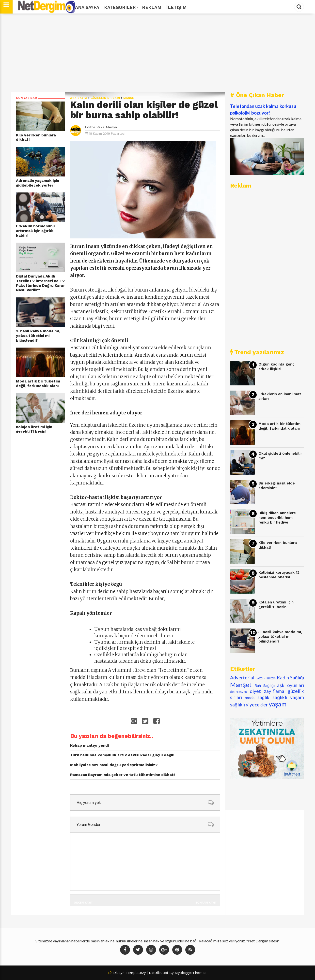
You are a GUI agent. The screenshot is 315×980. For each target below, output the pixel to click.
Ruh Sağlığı (265, 685)
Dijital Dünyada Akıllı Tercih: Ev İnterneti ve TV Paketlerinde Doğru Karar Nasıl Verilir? (40, 283)
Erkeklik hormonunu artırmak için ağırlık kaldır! (35, 231)
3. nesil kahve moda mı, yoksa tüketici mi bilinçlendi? (38, 336)
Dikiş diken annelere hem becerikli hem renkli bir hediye (277, 518)
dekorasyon (238, 692)
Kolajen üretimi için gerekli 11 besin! (34, 429)
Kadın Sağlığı (291, 678)
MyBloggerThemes (191, 973)
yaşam (278, 704)
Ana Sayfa (87, 7)
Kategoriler (121, 7)
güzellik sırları (105, 98)
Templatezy (136, 973)
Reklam (152, 7)
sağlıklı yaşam (288, 697)
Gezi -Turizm (266, 678)
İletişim (177, 7)
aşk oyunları (291, 685)
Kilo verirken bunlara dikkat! (36, 138)
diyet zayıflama (267, 691)
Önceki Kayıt (83, 902)
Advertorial (242, 678)
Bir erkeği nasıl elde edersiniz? (277, 486)
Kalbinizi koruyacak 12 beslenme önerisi (279, 575)
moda (250, 697)
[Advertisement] (157, 53)
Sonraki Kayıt (206, 902)
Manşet (130, 98)
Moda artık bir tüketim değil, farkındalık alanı (38, 384)
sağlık (264, 697)
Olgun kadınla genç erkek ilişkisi (276, 367)
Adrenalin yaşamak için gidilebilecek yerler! (38, 183)
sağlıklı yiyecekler (249, 705)
